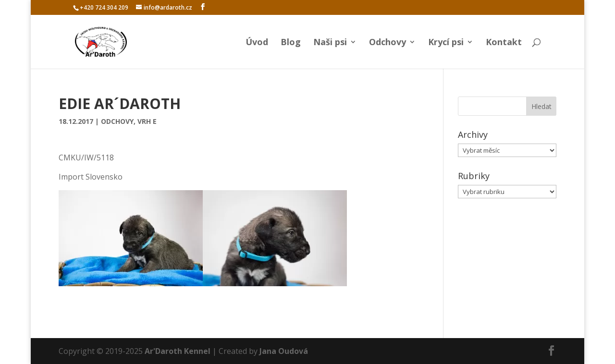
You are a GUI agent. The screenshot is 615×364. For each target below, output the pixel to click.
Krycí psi (446, 43)
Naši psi (330, 43)
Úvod (257, 43)
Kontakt (504, 43)
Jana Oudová (284, 351)
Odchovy (387, 43)
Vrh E (147, 121)
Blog (291, 43)
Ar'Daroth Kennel (178, 351)
